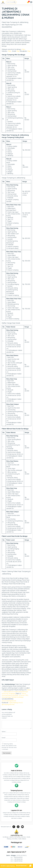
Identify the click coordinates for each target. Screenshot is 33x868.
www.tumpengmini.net (9, 701)
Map (23, 49)
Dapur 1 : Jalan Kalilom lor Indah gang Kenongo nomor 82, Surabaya (16, 692)
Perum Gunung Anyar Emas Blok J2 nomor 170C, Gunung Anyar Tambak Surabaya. (15, 695)
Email (4, 738)
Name (4, 731)
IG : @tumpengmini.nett (12, 703)
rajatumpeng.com (15, 703)
